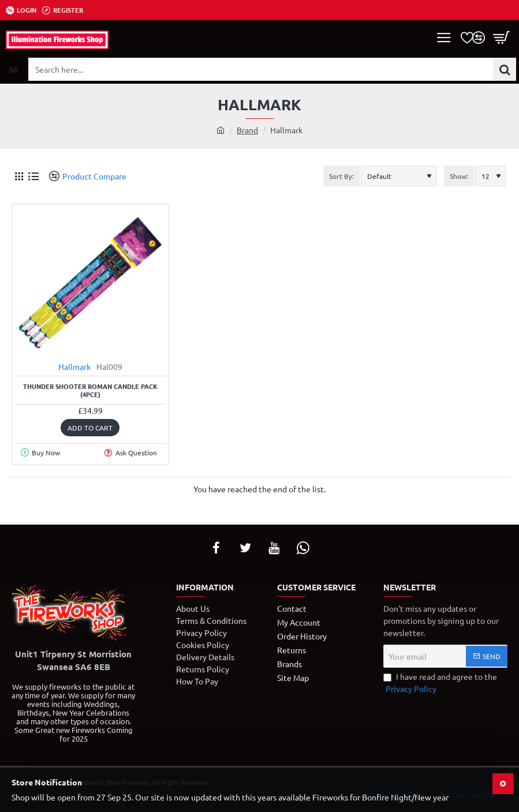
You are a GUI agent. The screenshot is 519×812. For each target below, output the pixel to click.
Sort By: (341, 176)
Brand (247, 130)
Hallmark (74, 366)
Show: (459, 176)
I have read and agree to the (440, 683)
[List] (33, 176)
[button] (90, 428)
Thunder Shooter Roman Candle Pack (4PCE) (90, 390)
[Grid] (19, 176)
